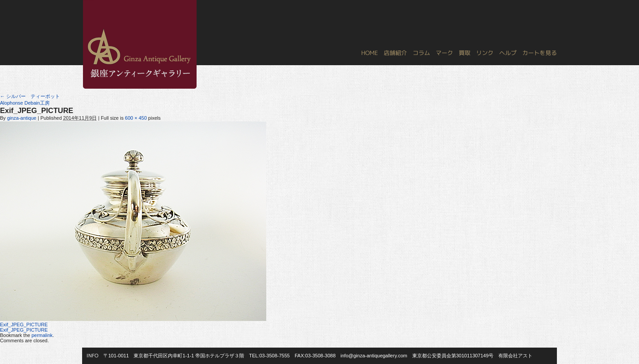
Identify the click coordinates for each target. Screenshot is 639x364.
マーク (444, 53)
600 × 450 (136, 118)
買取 (465, 53)
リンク (485, 53)
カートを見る (540, 53)
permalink (42, 335)
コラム (421, 53)
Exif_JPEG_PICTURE (24, 325)
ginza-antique (22, 118)
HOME (370, 53)
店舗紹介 (395, 53)
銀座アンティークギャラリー (89, 0)
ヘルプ (508, 53)
